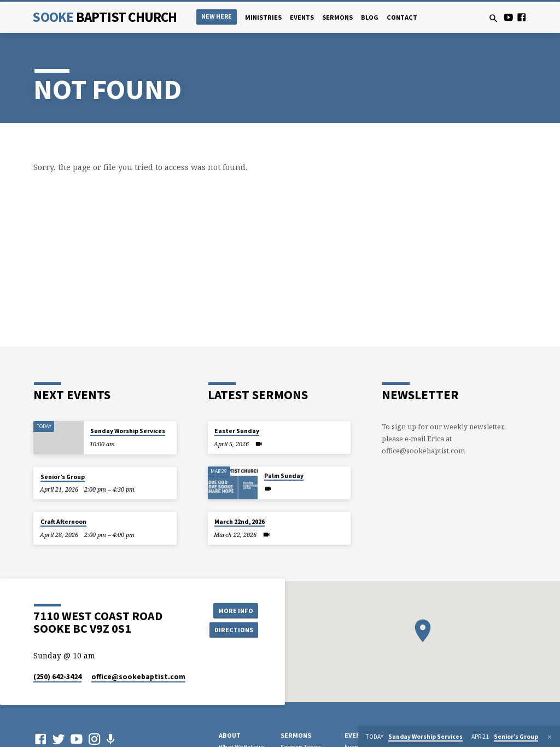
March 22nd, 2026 (240, 522)
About (230, 735)
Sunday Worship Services (128, 431)
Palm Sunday (284, 476)
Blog (370, 17)
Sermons (337, 17)
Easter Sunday (237, 431)
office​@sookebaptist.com (138, 677)
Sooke (104, 17)
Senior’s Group (63, 477)
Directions (234, 630)
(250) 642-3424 (57, 677)
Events (302, 17)
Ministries (263, 17)
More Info (234, 610)
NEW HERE (217, 16)
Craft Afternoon (63, 522)
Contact (402, 17)
